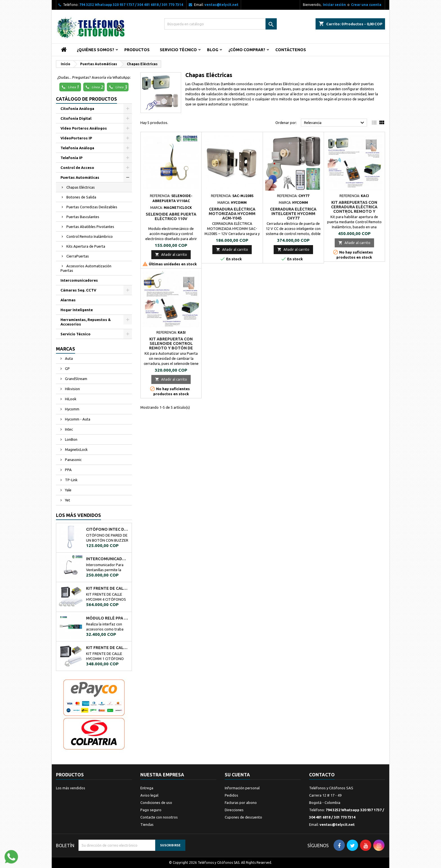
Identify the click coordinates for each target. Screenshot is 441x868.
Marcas (66, 349)
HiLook (70, 399)
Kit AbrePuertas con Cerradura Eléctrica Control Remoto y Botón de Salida (354, 209)
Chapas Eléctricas (81, 187)
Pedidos (231, 795)
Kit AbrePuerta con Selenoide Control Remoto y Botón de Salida (171, 346)
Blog (213, 50)
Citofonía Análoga (77, 108)
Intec (68, 429)
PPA (68, 470)
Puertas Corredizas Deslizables (92, 207)
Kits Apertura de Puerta (86, 246)
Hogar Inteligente (77, 310)
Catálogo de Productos (86, 99)
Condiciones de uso (156, 803)
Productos (137, 50)
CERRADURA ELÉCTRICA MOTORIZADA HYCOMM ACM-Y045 (232, 214)
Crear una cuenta (366, 5)
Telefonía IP (71, 158)
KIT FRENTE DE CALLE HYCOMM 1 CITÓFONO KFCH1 (108, 648)
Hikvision (72, 389)
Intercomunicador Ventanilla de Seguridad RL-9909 (108, 559)
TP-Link (71, 480)
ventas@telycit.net (221, 5)
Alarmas (68, 300)
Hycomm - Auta (77, 419)
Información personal (242, 788)
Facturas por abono (241, 803)
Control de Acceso (77, 168)
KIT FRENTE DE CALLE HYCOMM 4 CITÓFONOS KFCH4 (108, 588)
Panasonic (73, 460)
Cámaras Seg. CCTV (78, 290)
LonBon (71, 439)
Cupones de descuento (243, 817)
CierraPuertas (78, 256)
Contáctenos (291, 50)
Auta (68, 358)
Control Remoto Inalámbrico (90, 236)
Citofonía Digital (76, 118)
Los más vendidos (78, 515)
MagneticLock (76, 449)
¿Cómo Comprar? (247, 50)
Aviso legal (149, 795)
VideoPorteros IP (76, 138)
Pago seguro (151, 810)
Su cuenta (237, 775)
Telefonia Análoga (77, 148)
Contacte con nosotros (159, 817)
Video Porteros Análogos (84, 128)
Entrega (147, 788)
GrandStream (76, 379)
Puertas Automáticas (80, 177)
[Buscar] (220, 24)
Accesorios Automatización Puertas (86, 268)
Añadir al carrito (171, 255)
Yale (68, 490)
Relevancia (335, 123)
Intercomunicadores (79, 280)
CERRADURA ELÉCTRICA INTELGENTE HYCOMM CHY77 (293, 214)
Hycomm (72, 409)
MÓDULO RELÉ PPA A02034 (108, 618)
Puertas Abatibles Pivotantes (90, 227)
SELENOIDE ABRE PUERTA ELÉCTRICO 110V (171, 216)
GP (67, 369)
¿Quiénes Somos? (95, 50)
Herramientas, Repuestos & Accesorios (86, 322)
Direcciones (234, 810)
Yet (67, 500)
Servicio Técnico (178, 50)
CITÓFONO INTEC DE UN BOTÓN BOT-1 (108, 529)
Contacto (322, 775)
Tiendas (147, 824)
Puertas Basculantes (83, 217)
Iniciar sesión (334, 5)
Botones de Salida (81, 197)
